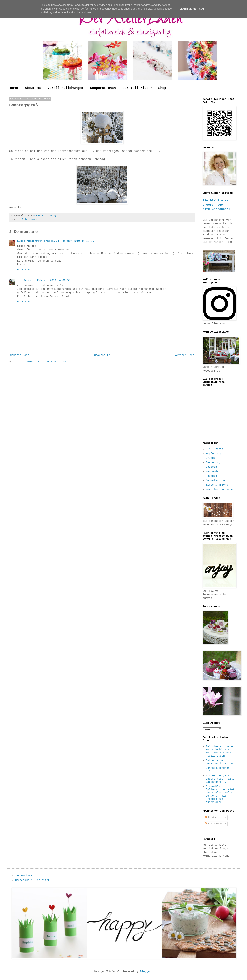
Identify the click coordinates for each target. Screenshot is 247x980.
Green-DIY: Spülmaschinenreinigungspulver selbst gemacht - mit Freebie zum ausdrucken (220, 794)
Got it (203, 9)
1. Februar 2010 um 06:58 (51, 280)
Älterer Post (185, 355)
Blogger (146, 972)
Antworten (24, 269)
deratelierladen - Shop (144, 88)
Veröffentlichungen (65, 88)
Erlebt (211, 458)
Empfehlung (214, 454)
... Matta (24, 280)
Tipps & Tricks (217, 485)
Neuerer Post (20, 355)
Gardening (213, 463)
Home (14, 88)
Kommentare (214, 824)
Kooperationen (103, 88)
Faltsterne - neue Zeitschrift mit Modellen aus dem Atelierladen (219, 751)
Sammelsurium (215, 480)
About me (33, 88)
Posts (210, 818)
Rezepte (211, 476)
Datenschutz (24, 876)
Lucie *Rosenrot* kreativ (36, 241)
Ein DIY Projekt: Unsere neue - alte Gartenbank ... (220, 779)
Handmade (212, 472)
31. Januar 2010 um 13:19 (75, 241)
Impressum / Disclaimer (32, 880)
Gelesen (211, 467)
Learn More (188, 9)
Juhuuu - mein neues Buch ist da (219, 762)
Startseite (102, 355)
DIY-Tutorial (215, 449)
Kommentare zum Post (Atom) (47, 362)
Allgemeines (30, 219)
